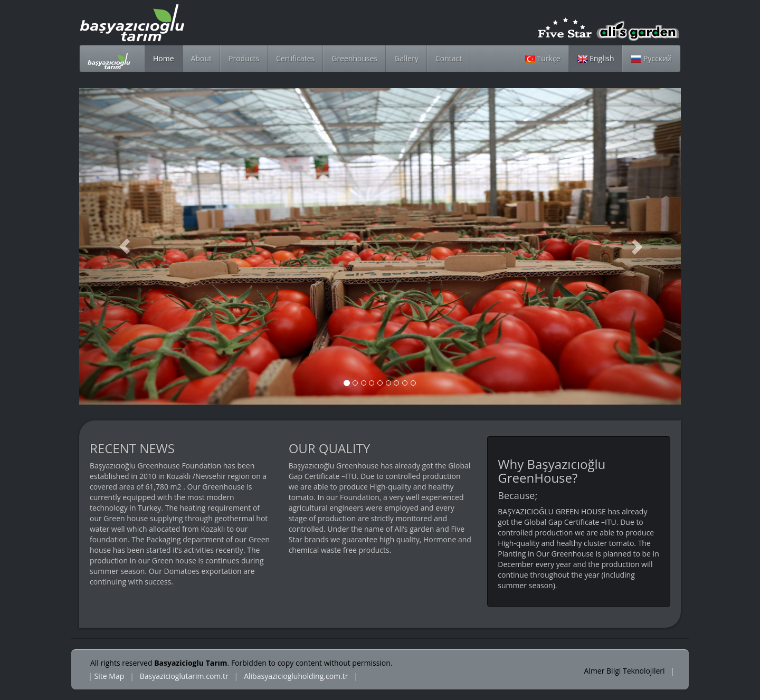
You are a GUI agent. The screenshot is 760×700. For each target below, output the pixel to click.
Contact (449, 58)
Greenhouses (354, 58)
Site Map (110, 676)
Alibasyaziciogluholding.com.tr (296, 676)
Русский (651, 58)
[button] (124, 246)
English (596, 58)
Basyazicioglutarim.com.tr (184, 676)
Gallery (406, 58)
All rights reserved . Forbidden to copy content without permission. (241, 663)
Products (244, 58)
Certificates (295, 58)
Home (164, 58)
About (201, 58)
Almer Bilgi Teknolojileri (626, 671)
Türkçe (543, 58)
